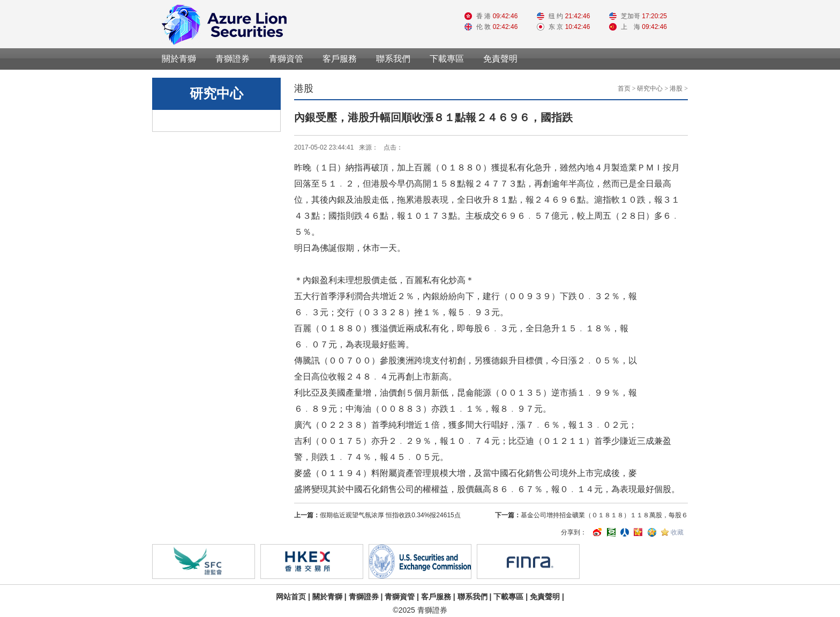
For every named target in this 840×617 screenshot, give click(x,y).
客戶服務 (340, 59)
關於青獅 (179, 59)
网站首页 (291, 597)
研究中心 (650, 88)
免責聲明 (500, 59)
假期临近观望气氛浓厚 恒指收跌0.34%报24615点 (390, 515)
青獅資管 (286, 59)
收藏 (677, 532)
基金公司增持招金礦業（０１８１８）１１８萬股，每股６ (604, 515)
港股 (676, 88)
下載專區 (447, 59)
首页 (624, 88)
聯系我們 (393, 59)
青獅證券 (232, 59)
